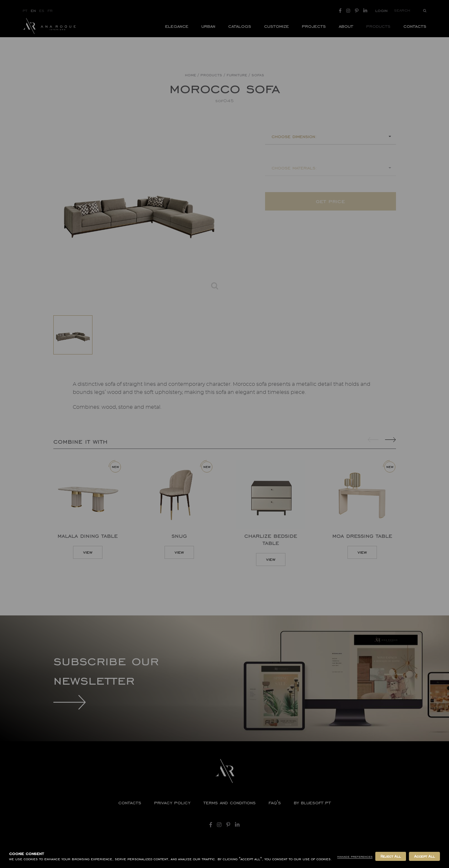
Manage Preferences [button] (355, 857)
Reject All (390, 856)
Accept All (424, 856)
